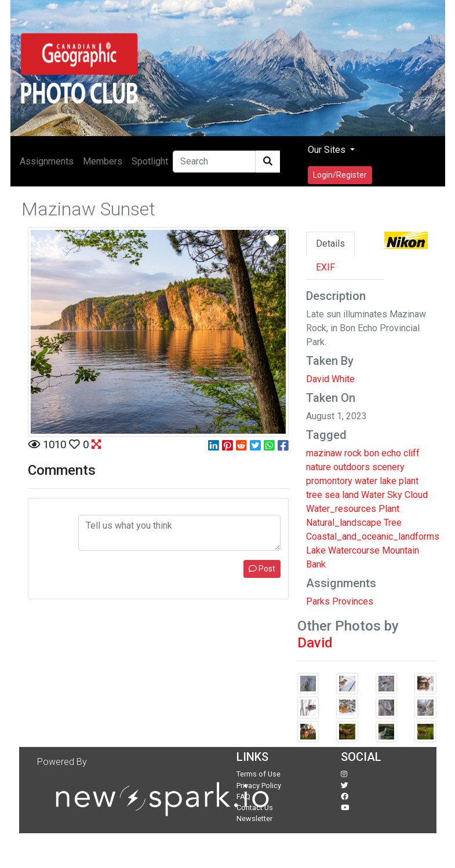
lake (388, 481)
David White (330, 379)
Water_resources (341, 509)
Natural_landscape (344, 523)
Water (373, 495)
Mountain (401, 550)
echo (391, 453)
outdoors (352, 467)
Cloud (416, 495)
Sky (395, 495)
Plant (389, 509)
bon (372, 453)
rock (353, 453)
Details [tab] (330, 243)
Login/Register (340, 175)
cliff (412, 453)
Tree (393, 523)
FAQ (243, 796)
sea (332, 495)
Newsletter (254, 818)
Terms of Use (259, 774)
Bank (316, 564)
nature (318, 467)
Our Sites (328, 150)
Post (262, 569)
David (315, 643)
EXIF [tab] (325, 267)
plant (409, 481)
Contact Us (255, 807)
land (350, 495)
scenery (388, 467)
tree (314, 495)
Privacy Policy (259, 785)
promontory (329, 481)
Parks (318, 601)
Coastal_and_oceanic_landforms (373, 536)
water (366, 481)
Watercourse (354, 550)
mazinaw (324, 453)
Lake (316, 550)
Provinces (353, 601)
